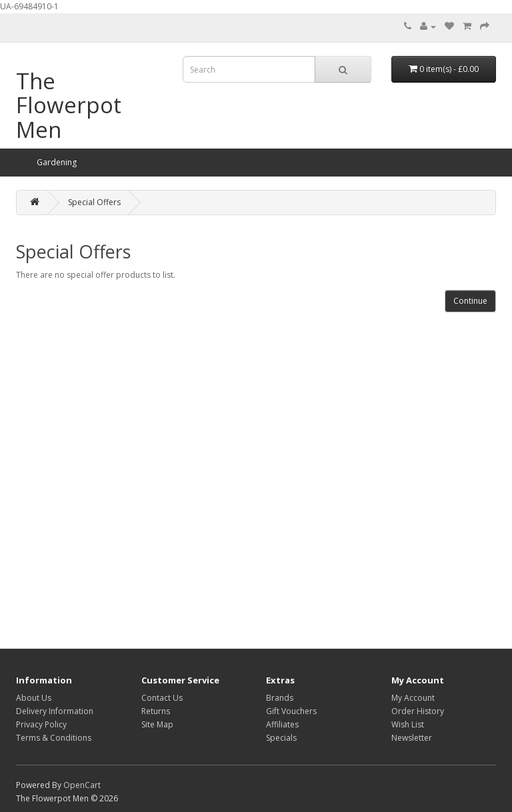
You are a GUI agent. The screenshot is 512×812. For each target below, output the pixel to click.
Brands (280, 698)
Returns (156, 711)
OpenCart (82, 785)
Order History (418, 711)
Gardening (57, 162)
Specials (281, 738)
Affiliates (282, 724)
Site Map (157, 724)
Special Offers (94, 202)
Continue (470, 301)
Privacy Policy (41, 724)
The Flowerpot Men (69, 105)
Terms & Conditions (54, 738)
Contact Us (162, 698)
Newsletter (412, 738)
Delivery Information (55, 711)
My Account (413, 698)
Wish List (408, 724)
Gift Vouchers (291, 711)
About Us (34, 698)
